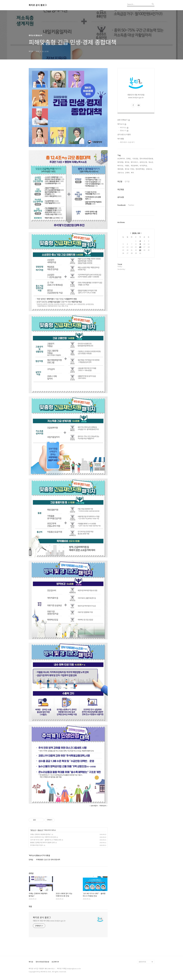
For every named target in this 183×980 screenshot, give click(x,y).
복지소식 (33, 830)
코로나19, (121, 173)
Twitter (131, 205)
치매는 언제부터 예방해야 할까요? (40, 834)
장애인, (129, 159)
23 (140, 250)
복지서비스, (135, 162)
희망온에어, (135, 166)
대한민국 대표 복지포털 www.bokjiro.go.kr (49, 921)
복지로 (31, 962)
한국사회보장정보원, (147, 159)
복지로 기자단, (130, 169)
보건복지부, (121, 159)
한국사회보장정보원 (42, 962)
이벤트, (127, 166)
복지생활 (121, 139)
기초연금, (135, 159)
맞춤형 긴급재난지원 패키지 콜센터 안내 (42, 842)
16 (140, 247)
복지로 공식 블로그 (38, 5)
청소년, (151, 162)
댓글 (30, 906)
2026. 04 (136, 233)
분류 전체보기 (124, 120)
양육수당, (149, 169)
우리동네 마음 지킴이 (37, 845)
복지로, (127, 162)
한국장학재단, (140, 169)
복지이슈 (124, 128)
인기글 (127, 181)
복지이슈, (121, 166)
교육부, (128, 173)
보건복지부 (55, 962)
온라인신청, (144, 162)
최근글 (120, 181)
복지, (133, 173)
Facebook (122, 205)
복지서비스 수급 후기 (127, 142)
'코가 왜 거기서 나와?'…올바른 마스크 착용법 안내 (45, 840)
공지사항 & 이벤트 (124, 134)
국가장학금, (144, 166)
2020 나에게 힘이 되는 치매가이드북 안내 (43, 837)
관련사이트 (142, 962)
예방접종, (121, 169)
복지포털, (121, 162)
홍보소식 (40, 830)
